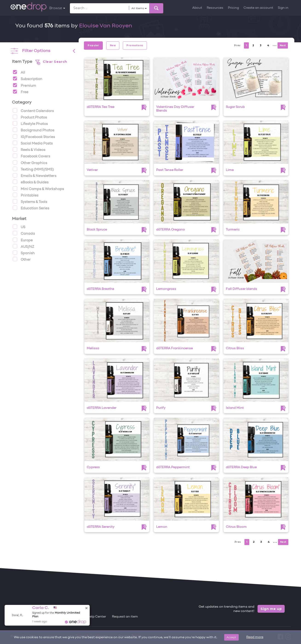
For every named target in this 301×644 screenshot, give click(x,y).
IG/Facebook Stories (34, 136)
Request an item (125, 617)
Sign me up (271, 609)
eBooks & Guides (31, 182)
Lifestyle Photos (30, 123)
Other (22, 259)
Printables (26, 195)
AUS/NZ (23, 246)
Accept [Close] (231, 637)
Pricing (233, 8)
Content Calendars (33, 110)
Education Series (31, 208)
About (197, 8)
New (113, 45)
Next (283, 45)
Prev (237, 45)
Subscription (27, 78)
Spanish (24, 253)
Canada (24, 233)
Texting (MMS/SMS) (33, 169)
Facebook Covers (31, 156)
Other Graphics (30, 162)
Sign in (283, 8)
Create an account (258, 8)
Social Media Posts (33, 143)
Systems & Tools (30, 201)
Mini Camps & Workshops (38, 188)
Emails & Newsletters (34, 175)
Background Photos (33, 130)
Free (20, 92)
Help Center (97, 617)
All (19, 72)
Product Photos (30, 117)
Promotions (135, 45)
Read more (255, 637)
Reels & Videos (29, 149)
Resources (215, 8)
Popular (93, 45)
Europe (23, 240)
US (19, 227)
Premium (24, 85)
